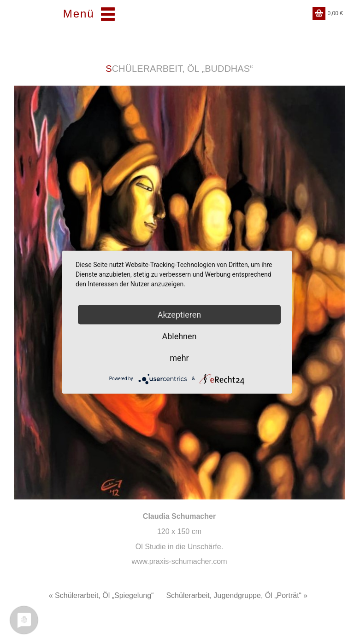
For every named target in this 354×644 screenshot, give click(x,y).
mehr (179, 357)
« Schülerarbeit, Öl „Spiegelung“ (101, 595)
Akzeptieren (180, 314)
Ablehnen (179, 336)
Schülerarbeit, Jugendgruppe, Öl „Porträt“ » (237, 595)
